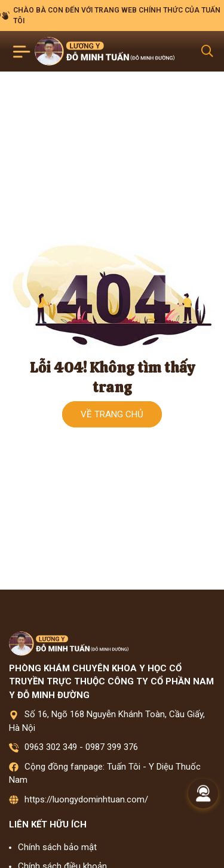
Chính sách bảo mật (57, 847)
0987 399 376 (112, 747)
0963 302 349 (51, 747)
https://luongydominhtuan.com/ (86, 799)
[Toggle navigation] (22, 52)
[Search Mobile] (207, 51)
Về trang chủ (112, 414)
